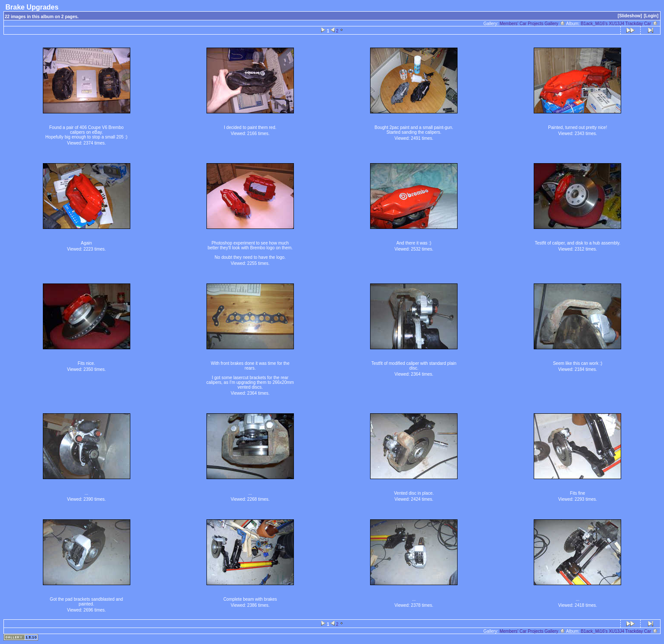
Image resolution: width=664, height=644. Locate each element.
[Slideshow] (630, 16)
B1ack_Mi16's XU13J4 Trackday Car (619, 24)
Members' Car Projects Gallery (532, 24)
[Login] (651, 16)
